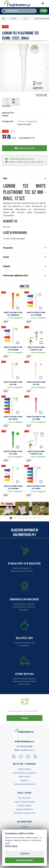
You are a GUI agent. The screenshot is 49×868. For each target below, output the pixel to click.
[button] (4, 67)
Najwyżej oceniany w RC (15, 860)
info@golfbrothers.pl (27, 750)
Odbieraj (24, 718)
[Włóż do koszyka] (24, 148)
